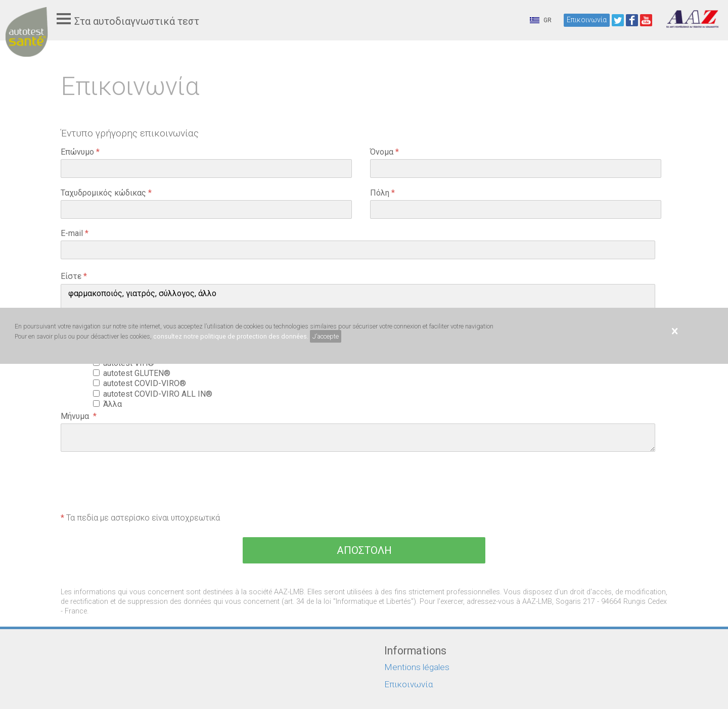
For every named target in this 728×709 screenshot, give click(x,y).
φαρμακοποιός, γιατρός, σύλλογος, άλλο (358, 294)
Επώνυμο (80, 152)
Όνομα (384, 152)
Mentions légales (417, 667)
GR (541, 20)
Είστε (74, 276)
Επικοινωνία (587, 20)
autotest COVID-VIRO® (147, 383)
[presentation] (138, 484)
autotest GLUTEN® (139, 373)
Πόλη (382, 193)
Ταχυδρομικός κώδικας (106, 193)
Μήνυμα (79, 416)
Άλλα (115, 404)
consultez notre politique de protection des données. (231, 336)
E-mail (75, 233)
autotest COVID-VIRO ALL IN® (160, 394)
